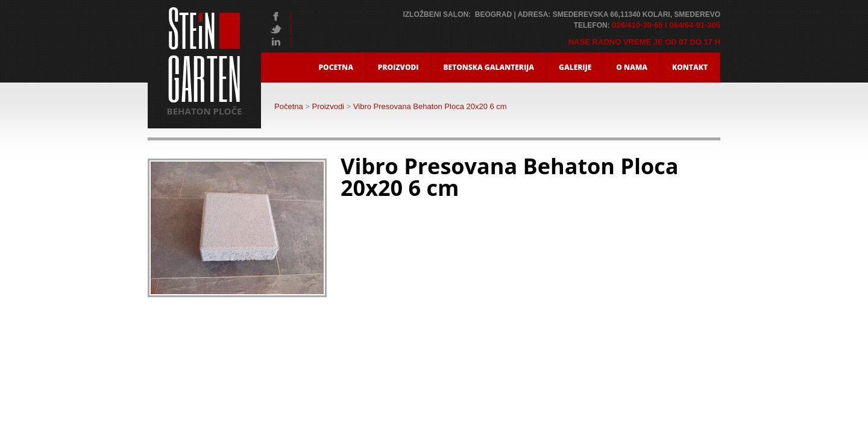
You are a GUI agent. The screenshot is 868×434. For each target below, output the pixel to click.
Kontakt (690, 67)
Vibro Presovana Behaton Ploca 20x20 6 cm (430, 106)
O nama (632, 67)
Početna (289, 106)
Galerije (575, 67)
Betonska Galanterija (489, 67)
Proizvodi (398, 67)
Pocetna (336, 67)
